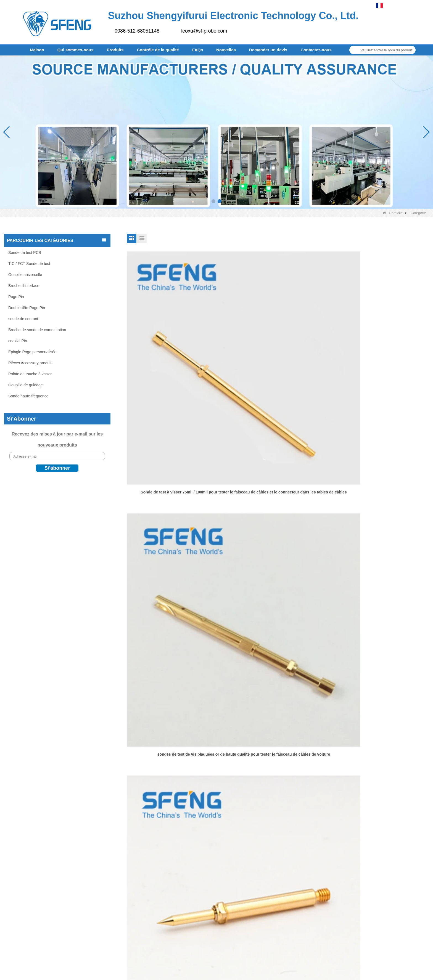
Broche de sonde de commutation (37, 330)
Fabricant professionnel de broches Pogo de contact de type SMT (278, 736)
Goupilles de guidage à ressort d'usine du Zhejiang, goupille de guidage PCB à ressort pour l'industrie (380, 610)
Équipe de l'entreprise (252, 850)
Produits (115, 50)
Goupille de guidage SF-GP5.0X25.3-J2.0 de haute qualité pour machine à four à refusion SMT (380, 485)
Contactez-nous (316, 50)
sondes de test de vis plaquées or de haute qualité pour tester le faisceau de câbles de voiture (278, 359)
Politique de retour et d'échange (262, 872)
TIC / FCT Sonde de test (29, 264)
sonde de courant (23, 319)
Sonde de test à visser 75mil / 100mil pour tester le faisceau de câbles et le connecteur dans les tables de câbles (175, 360)
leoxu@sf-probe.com (204, 31)
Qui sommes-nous (76, 50)
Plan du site (225, 916)
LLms (235, 972)
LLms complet (257, 972)
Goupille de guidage (26, 385)
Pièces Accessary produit (30, 363)
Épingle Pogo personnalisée (32, 352)
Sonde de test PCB (25, 253)
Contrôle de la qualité (158, 50)
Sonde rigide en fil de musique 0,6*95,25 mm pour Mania (278, 610)
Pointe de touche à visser (30, 374)
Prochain (287, 772)
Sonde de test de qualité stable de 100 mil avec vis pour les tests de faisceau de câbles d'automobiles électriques (278, 485)
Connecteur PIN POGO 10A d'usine (380, 732)
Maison (37, 50)
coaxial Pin (18, 341)
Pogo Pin (16, 297)
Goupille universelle (25, 275)
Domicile (393, 213)
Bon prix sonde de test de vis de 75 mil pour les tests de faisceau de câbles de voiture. (380, 359)
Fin (303, 772)
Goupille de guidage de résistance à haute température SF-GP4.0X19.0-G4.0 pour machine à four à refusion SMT (175, 485)
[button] (213, 201)
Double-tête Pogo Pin (27, 308)
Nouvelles (226, 50)
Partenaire (241, 838)
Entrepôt (239, 861)
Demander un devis (268, 50)
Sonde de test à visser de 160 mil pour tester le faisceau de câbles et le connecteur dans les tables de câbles (175, 611)
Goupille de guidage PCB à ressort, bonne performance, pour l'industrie (175, 736)
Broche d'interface (24, 286)
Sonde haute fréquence (28, 396)
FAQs (198, 50)
